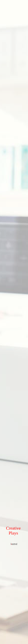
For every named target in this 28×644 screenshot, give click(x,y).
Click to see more (14, 640)
